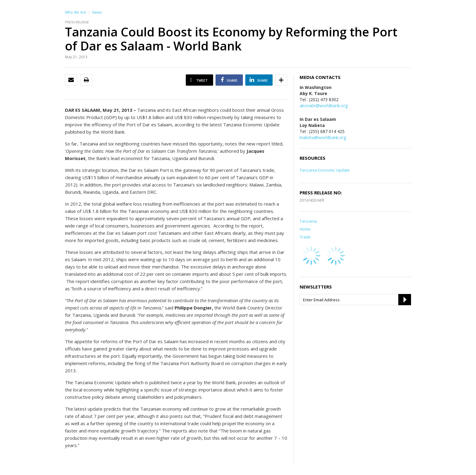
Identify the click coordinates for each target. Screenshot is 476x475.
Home (305, 229)
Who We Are (76, 12)
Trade (305, 237)
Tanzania (308, 221)
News (97, 12)
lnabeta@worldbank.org (323, 137)
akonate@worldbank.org (324, 106)
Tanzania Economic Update (325, 170)
